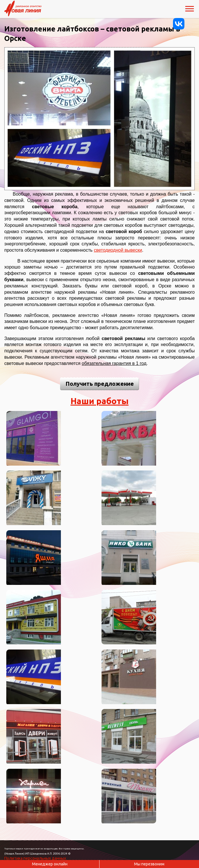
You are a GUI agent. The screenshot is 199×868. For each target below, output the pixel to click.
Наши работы (100, 401)
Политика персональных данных (35, 858)
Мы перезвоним (149, 864)
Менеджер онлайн (50, 864)
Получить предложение (100, 384)
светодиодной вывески (118, 250)
